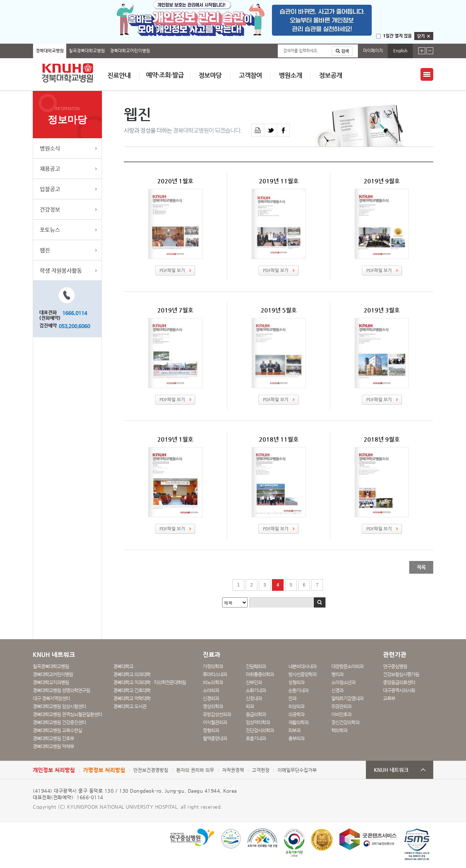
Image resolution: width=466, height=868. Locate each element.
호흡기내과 (256, 738)
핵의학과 (339, 730)
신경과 (337, 690)
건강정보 (50, 209)
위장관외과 (341, 706)
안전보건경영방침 (151, 770)
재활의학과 (298, 722)
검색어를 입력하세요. (301, 51)
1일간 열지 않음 (397, 36)
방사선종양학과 (302, 674)
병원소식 (50, 148)
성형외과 (296, 682)
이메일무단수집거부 (297, 770)
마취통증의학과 (260, 674)
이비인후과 (341, 714)
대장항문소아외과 (347, 666)
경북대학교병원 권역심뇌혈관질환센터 (67, 714)
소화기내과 (256, 690)
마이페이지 (373, 51)
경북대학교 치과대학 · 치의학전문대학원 (149, 682)
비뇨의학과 (213, 682)
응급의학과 (256, 714)
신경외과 (211, 698)
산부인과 (254, 682)
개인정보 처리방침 (54, 770)
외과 (250, 706)
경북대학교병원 (50, 51)
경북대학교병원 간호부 (53, 738)
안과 (292, 698)
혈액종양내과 (215, 738)
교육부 (389, 698)
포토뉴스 (50, 230)
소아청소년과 (343, 682)
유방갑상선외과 (217, 714)
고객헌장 (261, 770)
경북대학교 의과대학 (132, 674)
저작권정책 (233, 770)
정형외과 (211, 730)
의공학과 (296, 714)
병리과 (337, 674)
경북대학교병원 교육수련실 (57, 730)
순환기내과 (298, 690)
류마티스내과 (215, 674)
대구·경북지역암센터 (51, 698)
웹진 (45, 250)
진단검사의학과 (260, 730)
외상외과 (296, 706)
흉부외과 (296, 738)
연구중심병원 (395, 666)
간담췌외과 (256, 666)
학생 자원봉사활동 (61, 270)
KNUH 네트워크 (391, 770)
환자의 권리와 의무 (195, 770)
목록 (421, 567)
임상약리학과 (258, 722)
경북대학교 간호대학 (132, 690)
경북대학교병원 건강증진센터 (59, 722)
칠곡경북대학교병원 (87, 51)
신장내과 (254, 698)
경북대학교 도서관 (130, 706)
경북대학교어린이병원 (130, 51)
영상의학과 (213, 706)
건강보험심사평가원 (401, 674)
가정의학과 (213, 666)
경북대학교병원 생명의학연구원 (61, 690)
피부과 (294, 730)
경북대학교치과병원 (51, 682)
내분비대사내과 (302, 666)
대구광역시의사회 (399, 690)
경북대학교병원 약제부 (53, 746)
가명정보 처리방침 (104, 770)
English (400, 51)
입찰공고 (50, 189)
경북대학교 (123, 666)
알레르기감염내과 (347, 698)
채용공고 (50, 169)
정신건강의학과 (345, 722)
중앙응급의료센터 (399, 682)
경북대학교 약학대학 (132, 698)
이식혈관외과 (215, 722)
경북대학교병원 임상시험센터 (59, 706)
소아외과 (211, 690)
